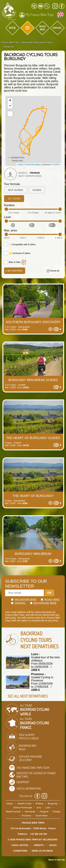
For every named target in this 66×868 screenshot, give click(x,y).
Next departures (30, 176)
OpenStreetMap (33, 165)
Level (7, 217)
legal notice (20, 845)
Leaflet (20, 165)
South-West (42, 816)
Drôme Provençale (23, 808)
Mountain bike (24, 600)
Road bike (50, 600)
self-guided (15, 190)
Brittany (40, 803)
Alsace (10, 803)
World (23, 173)
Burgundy (53, 803)
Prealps (56, 812)
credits (39, 845)
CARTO (57, 165)
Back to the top (57, 860)
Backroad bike (43, 603)
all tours (14, 199)
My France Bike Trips (36, 15)
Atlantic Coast (24, 803)
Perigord (44, 812)
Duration (9, 205)
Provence (26, 816)
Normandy (30, 812)
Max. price (11, 230)
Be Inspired (14, 271)
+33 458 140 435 (38, 834)
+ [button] (10, 101)
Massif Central (13, 812)
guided (37, 190)
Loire (48, 808)
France (35, 173)
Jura (39, 808)
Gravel (18, 603)
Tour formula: (12, 184)
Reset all (55, 271)
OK (49, 593)
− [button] (10, 106)
